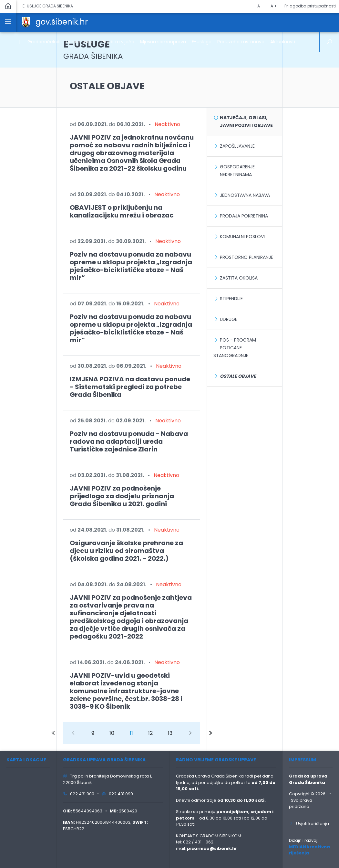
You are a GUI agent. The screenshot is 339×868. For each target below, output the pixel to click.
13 (170, 733)
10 (112, 733)
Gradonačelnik (44, 42)
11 (131, 733)
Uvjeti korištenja (309, 824)
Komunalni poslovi (242, 237)
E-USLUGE (93, 50)
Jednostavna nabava (245, 195)
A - (260, 6)
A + (274, 6)
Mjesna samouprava (163, 42)
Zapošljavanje (237, 146)
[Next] (190, 733)
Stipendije (231, 299)
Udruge (229, 319)
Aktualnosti (283, 42)
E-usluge (202, 42)
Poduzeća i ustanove (241, 42)
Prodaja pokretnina (244, 216)
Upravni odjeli (81, 42)
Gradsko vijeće (118, 42)
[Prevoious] (53, 733)
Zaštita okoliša (239, 278)
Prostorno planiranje (247, 257)
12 (150, 733)
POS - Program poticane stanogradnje (235, 348)
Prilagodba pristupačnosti (310, 6)
